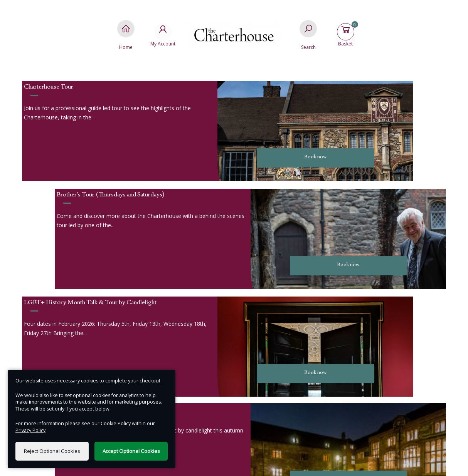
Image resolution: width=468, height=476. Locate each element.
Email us (89, 356)
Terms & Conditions (375, 367)
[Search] (308, 35)
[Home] (119, 35)
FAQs (375, 379)
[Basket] (349, 35)
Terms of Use (234, 464)
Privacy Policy (375, 356)
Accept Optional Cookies (131, 451)
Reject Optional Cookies (52, 451)
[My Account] (160, 35)
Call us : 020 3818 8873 (89, 367)
